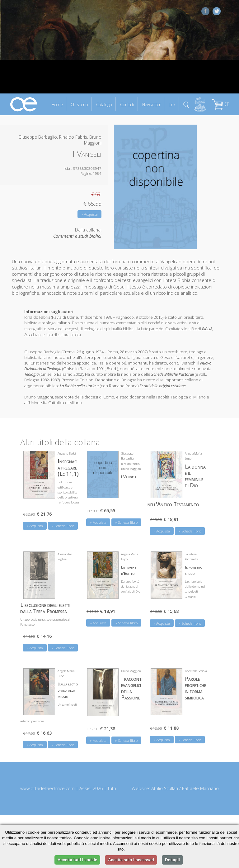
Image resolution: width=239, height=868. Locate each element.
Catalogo (104, 104)
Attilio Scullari (165, 788)
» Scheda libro (63, 526)
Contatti (127, 104)
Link (172, 104)
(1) (221, 104)
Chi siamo (79, 104)
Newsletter (151, 104)
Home (57, 104)
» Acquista (89, 214)
